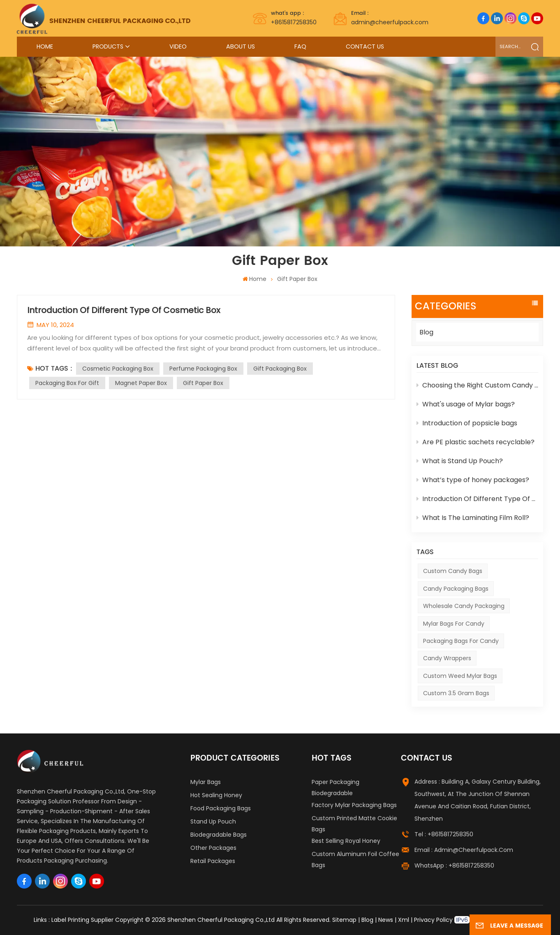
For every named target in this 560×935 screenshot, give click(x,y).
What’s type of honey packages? (473, 480)
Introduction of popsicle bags (467, 423)
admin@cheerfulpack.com (390, 18)
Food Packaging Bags (221, 808)
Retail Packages (213, 861)
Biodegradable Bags (219, 835)
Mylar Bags (206, 782)
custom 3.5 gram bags (456, 693)
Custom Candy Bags (453, 571)
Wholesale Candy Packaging (464, 606)
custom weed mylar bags (460, 676)
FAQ (300, 46)
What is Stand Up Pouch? (460, 461)
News (386, 920)
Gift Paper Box (203, 383)
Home (45, 46)
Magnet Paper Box (141, 383)
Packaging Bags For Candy (461, 641)
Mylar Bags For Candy (454, 624)
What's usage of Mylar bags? (466, 404)
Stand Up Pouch (213, 821)
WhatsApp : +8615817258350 (454, 865)
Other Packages (213, 848)
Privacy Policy (433, 920)
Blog (426, 332)
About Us (241, 46)
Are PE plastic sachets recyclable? (476, 442)
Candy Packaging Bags (456, 589)
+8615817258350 (294, 18)
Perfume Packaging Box (203, 369)
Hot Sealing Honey (216, 795)
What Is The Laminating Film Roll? (473, 518)
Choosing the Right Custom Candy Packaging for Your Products (477, 385)
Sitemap (344, 920)
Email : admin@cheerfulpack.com (464, 850)
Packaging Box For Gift (67, 383)
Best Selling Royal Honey (346, 841)
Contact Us (365, 46)
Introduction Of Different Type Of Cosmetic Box (477, 499)
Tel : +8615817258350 (444, 834)
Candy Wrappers (447, 658)
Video (178, 46)
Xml (404, 920)
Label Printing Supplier (82, 920)
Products (108, 46)
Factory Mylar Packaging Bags (354, 805)
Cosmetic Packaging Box (118, 369)
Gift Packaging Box (280, 369)
